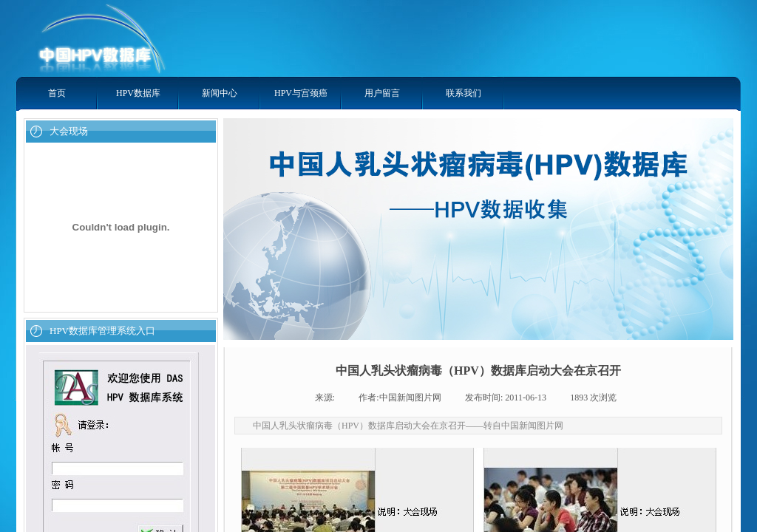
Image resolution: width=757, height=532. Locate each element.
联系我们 (464, 93)
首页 (57, 93)
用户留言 (382, 93)
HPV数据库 (138, 93)
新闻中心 (220, 93)
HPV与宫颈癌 (301, 93)
